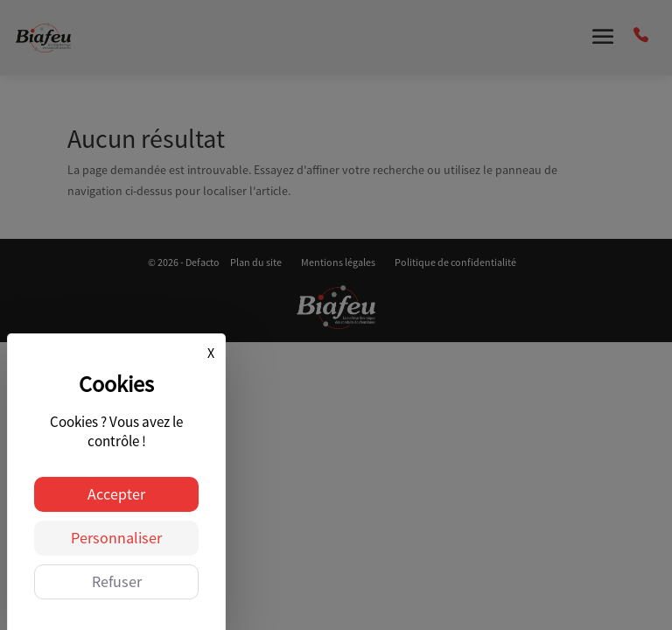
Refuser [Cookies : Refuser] (117, 581)
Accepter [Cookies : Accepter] (116, 494)
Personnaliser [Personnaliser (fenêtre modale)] (116, 538)
